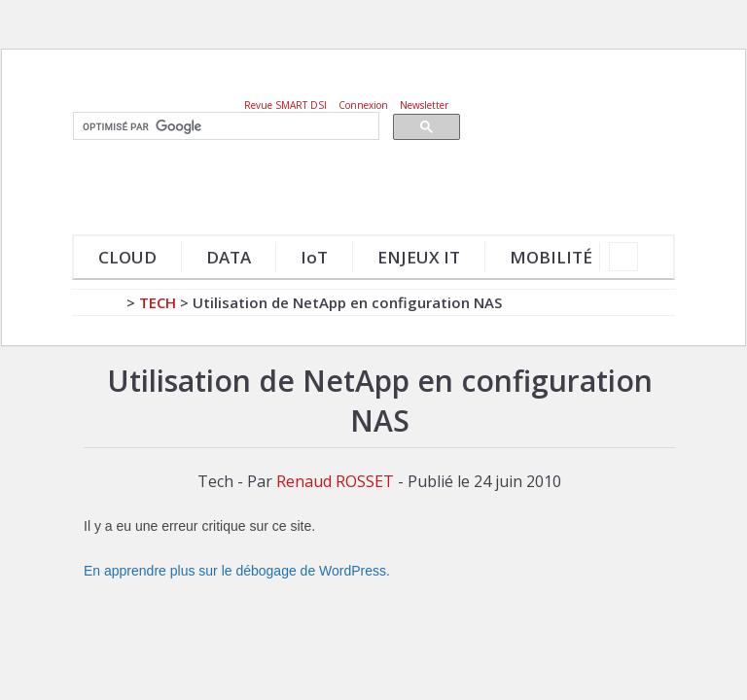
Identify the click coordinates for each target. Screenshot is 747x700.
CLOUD (127, 257)
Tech (158, 302)
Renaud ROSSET (335, 481)
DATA (229, 257)
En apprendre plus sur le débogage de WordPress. (237, 571)
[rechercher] (224, 126)
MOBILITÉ (551, 257)
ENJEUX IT (419, 257)
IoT (314, 257)
